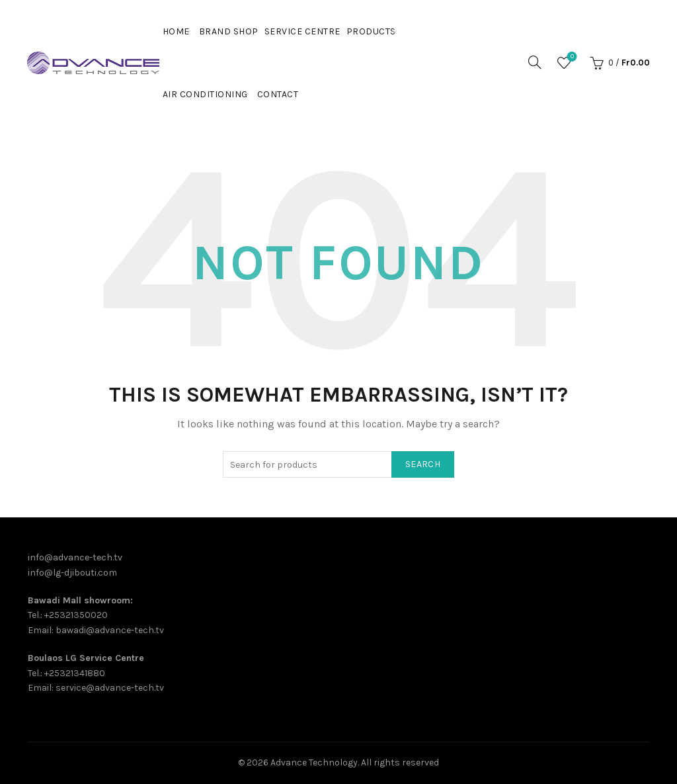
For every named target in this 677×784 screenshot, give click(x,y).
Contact (278, 94)
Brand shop (229, 31)
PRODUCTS (371, 31)
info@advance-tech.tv (75, 557)
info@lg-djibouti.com (72, 573)
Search (423, 464)
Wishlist (571, 57)
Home (176, 31)
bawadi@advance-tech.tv (110, 630)
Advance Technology (314, 762)
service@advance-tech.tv (110, 688)
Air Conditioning (205, 94)
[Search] (535, 62)
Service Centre (302, 31)
